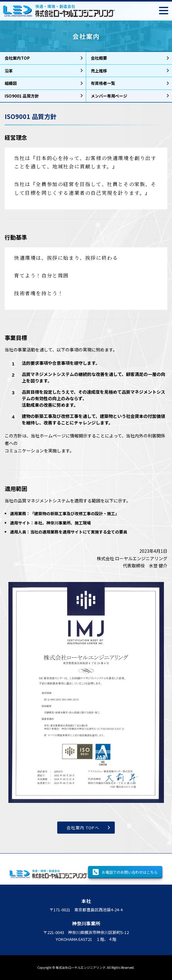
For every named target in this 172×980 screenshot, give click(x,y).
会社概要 (99, 58)
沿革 (9, 71)
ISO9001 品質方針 (22, 96)
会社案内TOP (17, 58)
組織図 (11, 83)
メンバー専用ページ (109, 96)
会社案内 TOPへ (83, 828)
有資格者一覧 (103, 83)
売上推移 (99, 71)
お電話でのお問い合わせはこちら (125, 872)
